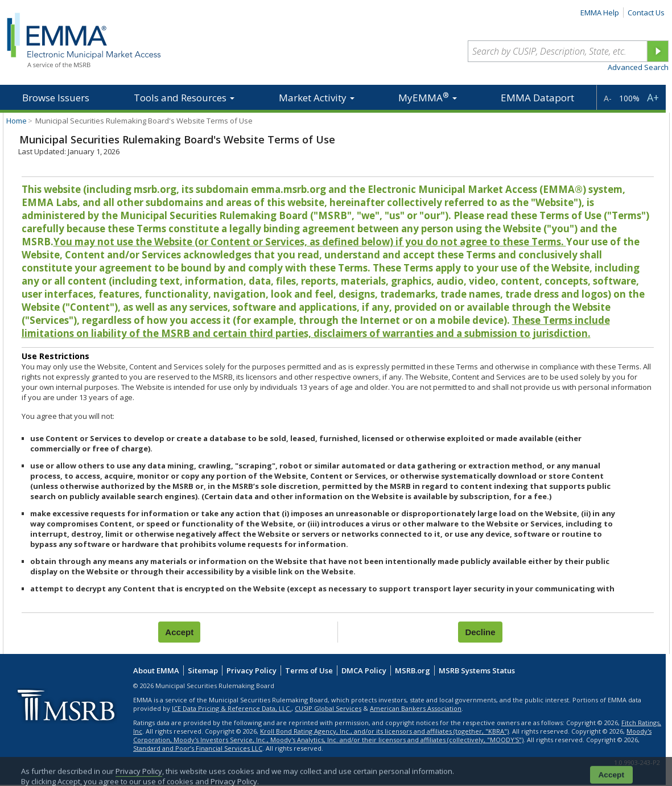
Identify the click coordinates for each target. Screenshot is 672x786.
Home (17, 121)
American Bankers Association (416, 708)
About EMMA (156, 670)
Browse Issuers (56, 98)
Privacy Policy (252, 670)
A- (608, 98)
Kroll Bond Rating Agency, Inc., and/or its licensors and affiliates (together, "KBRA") (384, 731)
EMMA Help (600, 13)
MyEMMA (428, 97)
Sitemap (203, 670)
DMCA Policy (364, 670)
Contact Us (646, 13)
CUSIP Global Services (328, 708)
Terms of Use (309, 670)
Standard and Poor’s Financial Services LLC (198, 748)
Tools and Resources (184, 98)
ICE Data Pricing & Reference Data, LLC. (232, 708)
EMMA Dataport (537, 98)
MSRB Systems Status (477, 670)
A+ (653, 97)
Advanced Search (638, 67)
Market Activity (317, 98)
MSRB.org (413, 670)
